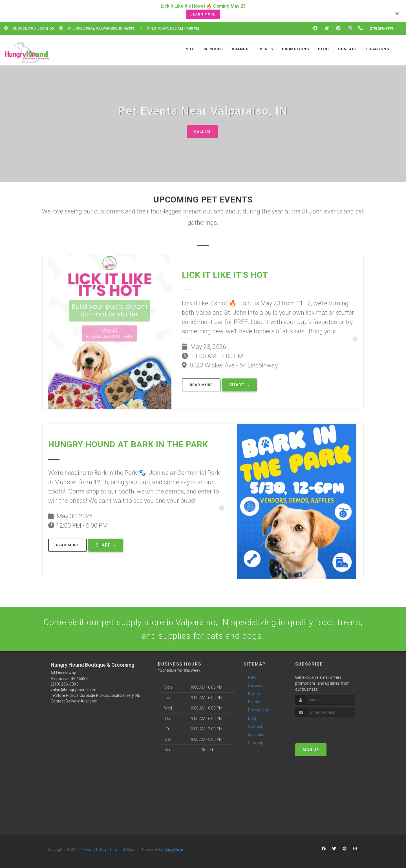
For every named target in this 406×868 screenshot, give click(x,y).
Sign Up (311, 750)
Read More (201, 385)
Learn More (203, 14)
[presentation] (325, 728)
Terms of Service (124, 850)
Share (239, 385)
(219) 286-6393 (65, 684)
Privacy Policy (94, 850)
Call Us (202, 132)
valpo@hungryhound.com (74, 690)
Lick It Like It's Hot (225, 275)
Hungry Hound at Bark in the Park (128, 444)
